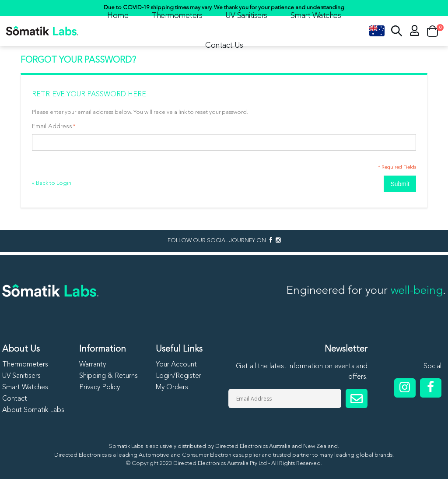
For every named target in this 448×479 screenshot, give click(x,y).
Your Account (176, 365)
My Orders (172, 387)
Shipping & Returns (108, 376)
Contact (15, 399)
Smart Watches (316, 16)
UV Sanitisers (246, 16)
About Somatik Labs (33, 410)
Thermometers (177, 16)
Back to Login (52, 183)
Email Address (52, 127)
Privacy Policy (100, 387)
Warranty (93, 365)
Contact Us (224, 46)
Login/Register (178, 376)
